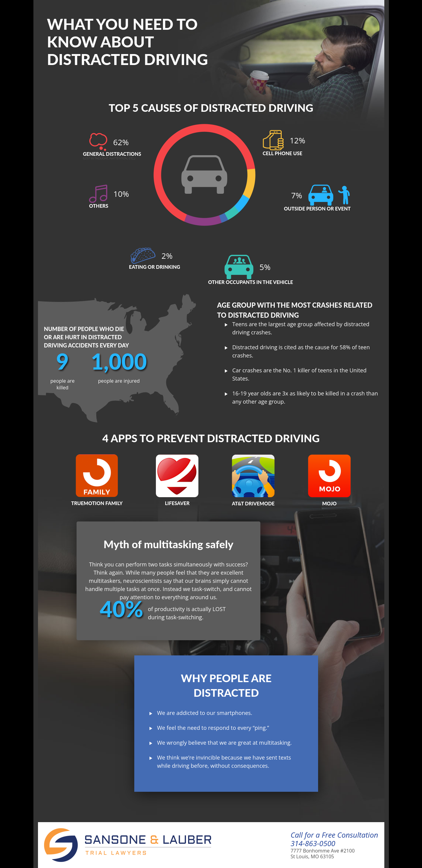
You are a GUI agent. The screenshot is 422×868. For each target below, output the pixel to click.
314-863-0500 (313, 843)
